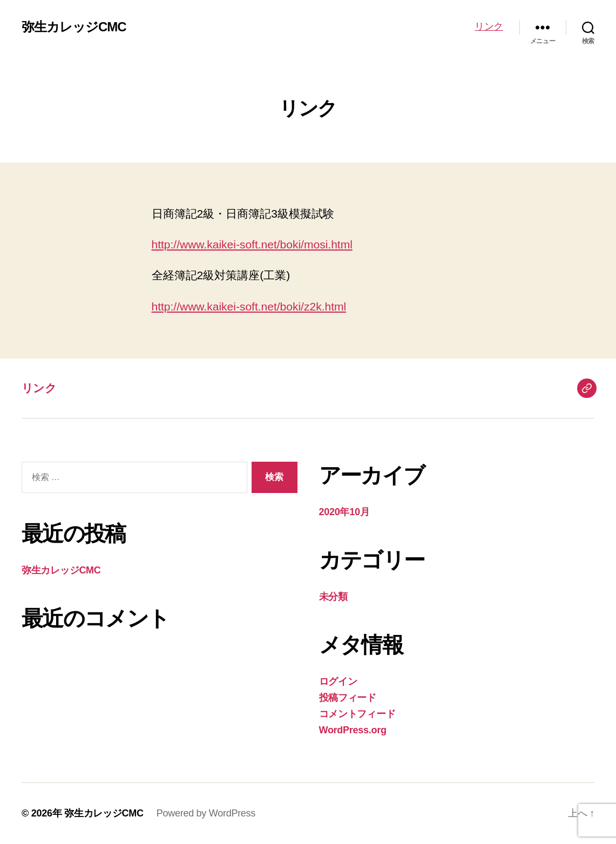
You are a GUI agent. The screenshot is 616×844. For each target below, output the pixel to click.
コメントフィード (357, 714)
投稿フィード (348, 698)
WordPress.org (353, 730)
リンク (489, 26)
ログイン (338, 681)
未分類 (333, 597)
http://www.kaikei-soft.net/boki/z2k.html (249, 306)
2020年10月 (344, 512)
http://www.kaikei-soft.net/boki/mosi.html (252, 244)
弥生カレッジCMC (74, 27)
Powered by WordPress (206, 813)
